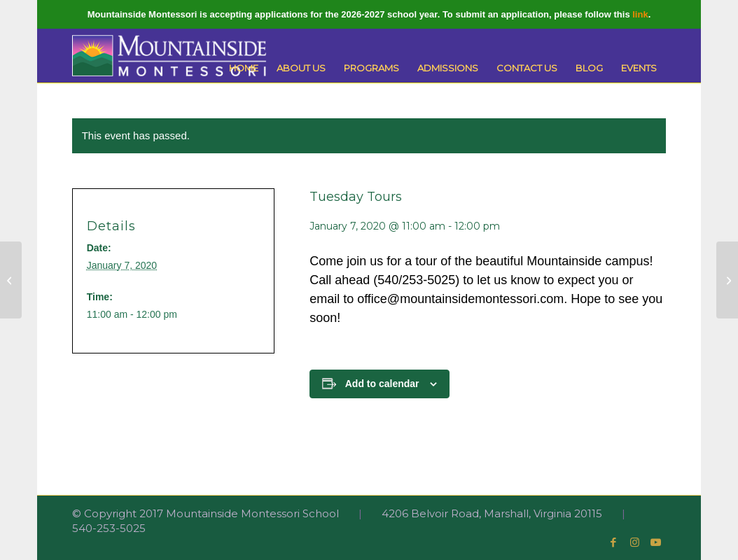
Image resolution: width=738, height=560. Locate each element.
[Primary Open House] (727, 280)
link (640, 14)
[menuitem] (244, 68)
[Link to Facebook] (613, 542)
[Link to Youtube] (655, 542)
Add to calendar (382, 384)
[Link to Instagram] (634, 542)
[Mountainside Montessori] (169, 56)
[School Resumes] (11, 280)
